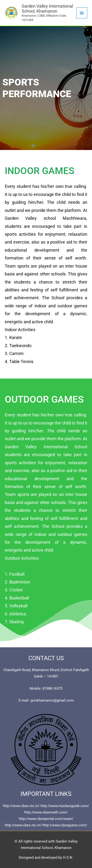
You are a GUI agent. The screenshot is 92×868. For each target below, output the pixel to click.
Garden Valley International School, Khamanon (47, 9)
